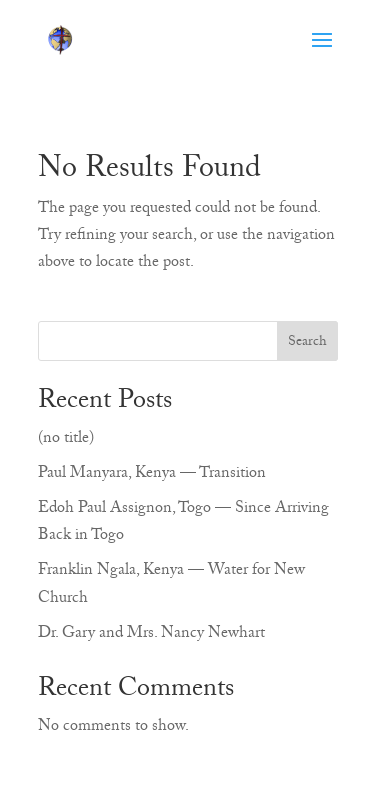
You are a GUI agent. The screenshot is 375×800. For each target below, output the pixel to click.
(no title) (66, 440)
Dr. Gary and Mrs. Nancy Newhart (151, 635)
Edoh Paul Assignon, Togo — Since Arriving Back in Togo (183, 523)
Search (307, 343)
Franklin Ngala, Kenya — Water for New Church (171, 585)
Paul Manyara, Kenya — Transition (152, 475)
